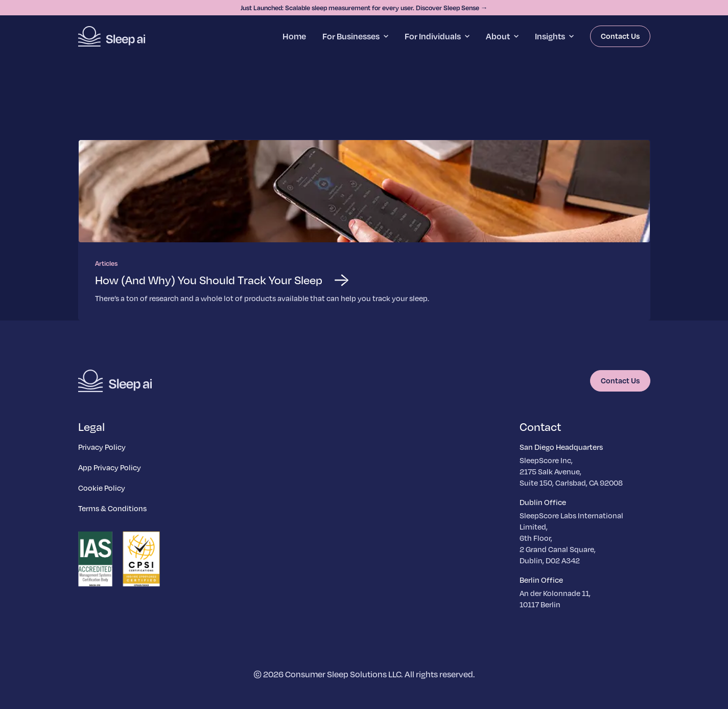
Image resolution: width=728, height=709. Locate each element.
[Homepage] (112, 36)
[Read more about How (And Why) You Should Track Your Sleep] (364, 230)
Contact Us (620, 36)
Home (294, 36)
